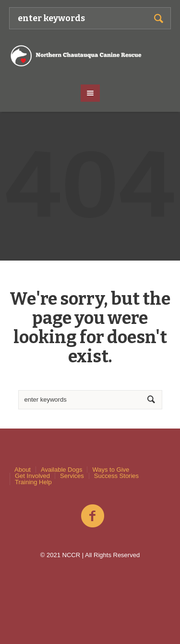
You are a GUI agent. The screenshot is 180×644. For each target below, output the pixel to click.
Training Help (33, 482)
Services (72, 476)
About (23, 470)
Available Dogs (61, 470)
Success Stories (116, 476)
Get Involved (32, 476)
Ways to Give (111, 470)
